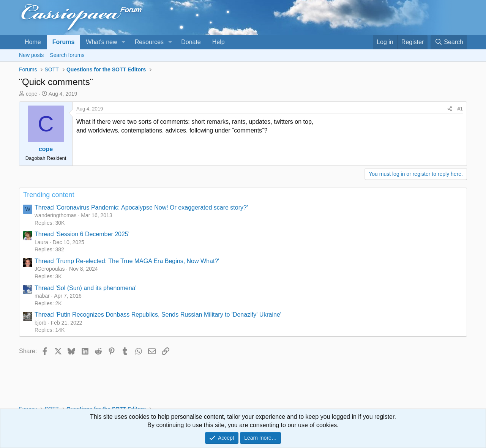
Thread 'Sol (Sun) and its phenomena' (86, 288)
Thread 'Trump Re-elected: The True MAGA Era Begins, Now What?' (127, 261)
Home (33, 42)
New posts (31, 55)
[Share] (450, 109)
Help (219, 42)
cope (32, 94)
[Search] (449, 42)
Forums (64, 42)
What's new (101, 42)
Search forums (67, 55)
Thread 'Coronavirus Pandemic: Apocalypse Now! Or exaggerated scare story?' (141, 207)
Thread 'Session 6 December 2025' (82, 234)
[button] (123, 42)
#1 (460, 109)
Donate (191, 42)
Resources (149, 42)
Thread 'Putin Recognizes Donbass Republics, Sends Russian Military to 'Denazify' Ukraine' (158, 315)
